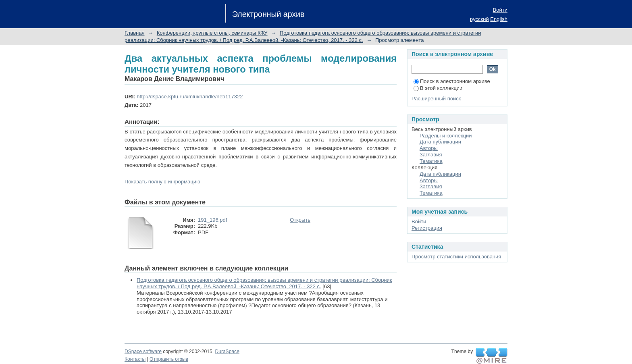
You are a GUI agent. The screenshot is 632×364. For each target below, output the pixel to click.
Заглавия (431, 155)
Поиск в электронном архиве (452, 81)
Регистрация (427, 228)
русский (479, 19)
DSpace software (143, 352)
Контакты (135, 359)
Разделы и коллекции (446, 136)
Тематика (431, 161)
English (499, 19)
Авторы (429, 148)
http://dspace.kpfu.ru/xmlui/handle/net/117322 (190, 97)
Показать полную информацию (162, 182)
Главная (134, 33)
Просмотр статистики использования (456, 257)
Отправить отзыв (169, 359)
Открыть (300, 220)
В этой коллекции (438, 88)
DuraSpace (227, 352)
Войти (500, 10)
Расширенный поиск (436, 99)
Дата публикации (440, 142)
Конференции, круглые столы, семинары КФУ (212, 33)
